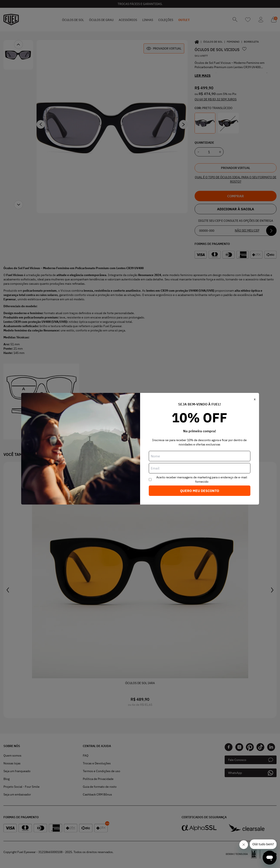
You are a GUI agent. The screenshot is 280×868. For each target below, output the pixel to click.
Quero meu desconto (200, 491)
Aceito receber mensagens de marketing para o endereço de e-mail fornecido (202, 479)
